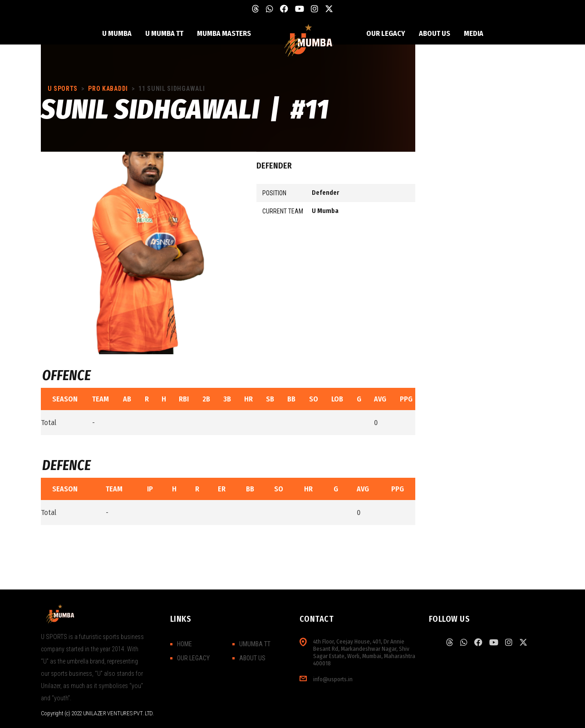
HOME (184, 644)
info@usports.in (333, 679)
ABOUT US (252, 658)
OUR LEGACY (193, 658)
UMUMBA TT (255, 644)
